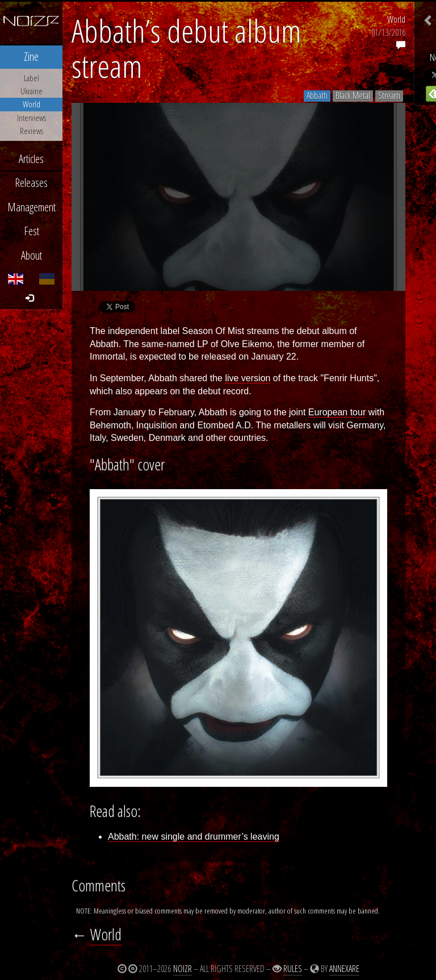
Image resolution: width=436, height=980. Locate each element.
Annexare (344, 969)
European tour (337, 412)
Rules (293, 969)
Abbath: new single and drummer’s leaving (194, 837)
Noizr (183, 969)
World (396, 19)
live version (248, 378)
